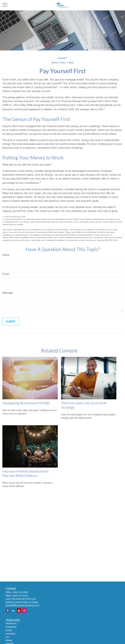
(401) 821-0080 (20, 592)
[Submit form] (11, 322)
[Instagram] (24, 610)
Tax (7, 637)
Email (6, 274)
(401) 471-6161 (20, 596)
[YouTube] (19, 610)
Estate (9, 630)
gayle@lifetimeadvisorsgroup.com (22, 605)
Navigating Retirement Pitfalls (26, 403)
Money (9, 640)
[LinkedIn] (13, 610)
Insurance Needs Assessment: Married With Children (26, 473)
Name (6, 255)
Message (8, 293)
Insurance (11, 634)
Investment (11, 627)
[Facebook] (8, 610)
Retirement (11, 623)
